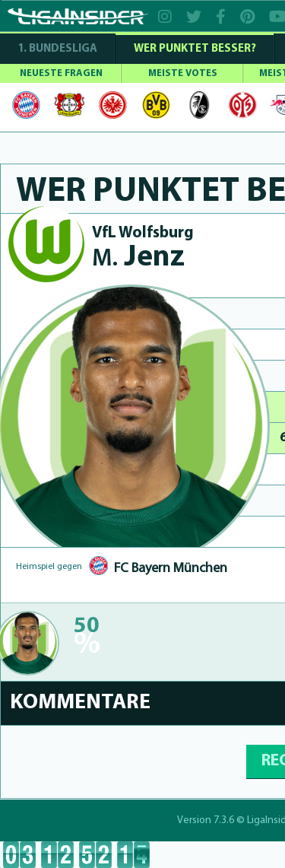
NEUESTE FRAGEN (61, 73)
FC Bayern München (171, 569)
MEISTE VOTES (183, 73)
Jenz (138, 258)
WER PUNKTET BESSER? (195, 49)
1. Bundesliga (57, 49)
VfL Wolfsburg (143, 233)
